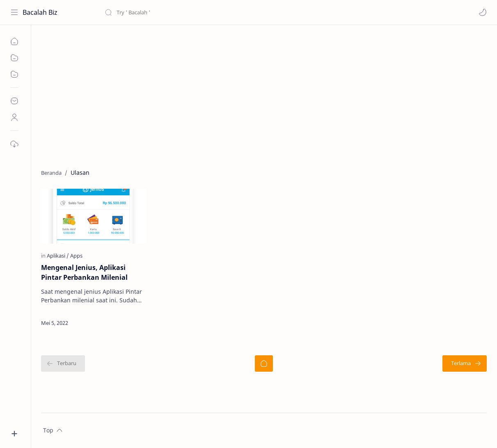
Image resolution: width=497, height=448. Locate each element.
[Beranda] (264, 363)
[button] (483, 12)
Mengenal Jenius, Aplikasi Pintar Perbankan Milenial (84, 272)
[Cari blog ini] (170, 12)
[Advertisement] (264, 95)
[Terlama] (465, 363)
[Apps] (76, 256)
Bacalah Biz (40, 12)
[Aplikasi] (58, 256)
